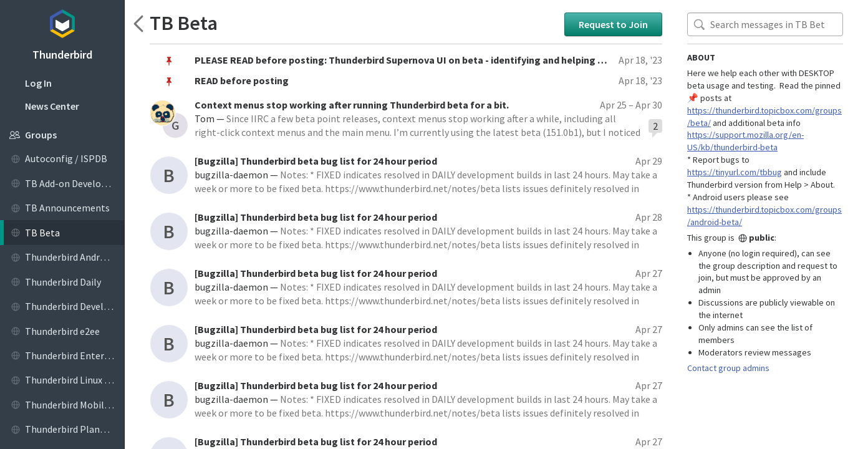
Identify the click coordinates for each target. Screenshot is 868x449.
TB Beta (184, 23)
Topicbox (62, 22)
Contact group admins (728, 368)
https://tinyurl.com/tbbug (735, 172)
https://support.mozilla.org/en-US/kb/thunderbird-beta (745, 141)
